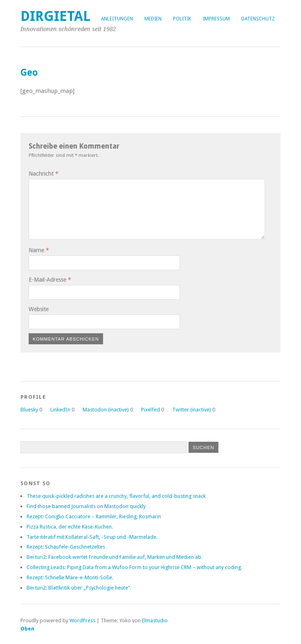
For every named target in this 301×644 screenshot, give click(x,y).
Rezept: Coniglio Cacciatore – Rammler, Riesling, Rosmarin (94, 516)
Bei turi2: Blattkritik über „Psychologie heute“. (79, 588)
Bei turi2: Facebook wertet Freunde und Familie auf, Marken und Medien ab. (115, 557)
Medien (153, 19)
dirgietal (55, 16)
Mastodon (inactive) (106, 410)
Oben (27, 629)
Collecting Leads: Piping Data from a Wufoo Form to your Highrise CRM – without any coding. (134, 567)
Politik (182, 19)
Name (39, 250)
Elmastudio (155, 620)
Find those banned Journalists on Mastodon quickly (86, 506)
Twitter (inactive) (192, 410)
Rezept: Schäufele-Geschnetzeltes (66, 547)
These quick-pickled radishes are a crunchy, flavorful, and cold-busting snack (116, 496)
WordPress (82, 620)
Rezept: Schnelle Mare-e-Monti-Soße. (70, 577)
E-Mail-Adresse (50, 280)
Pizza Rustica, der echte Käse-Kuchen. (70, 527)
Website (39, 309)
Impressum (216, 19)
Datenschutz (258, 19)
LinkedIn (60, 410)
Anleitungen (117, 19)
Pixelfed (150, 410)
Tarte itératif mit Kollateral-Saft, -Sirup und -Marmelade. (92, 537)
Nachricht (44, 174)
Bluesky (29, 410)
